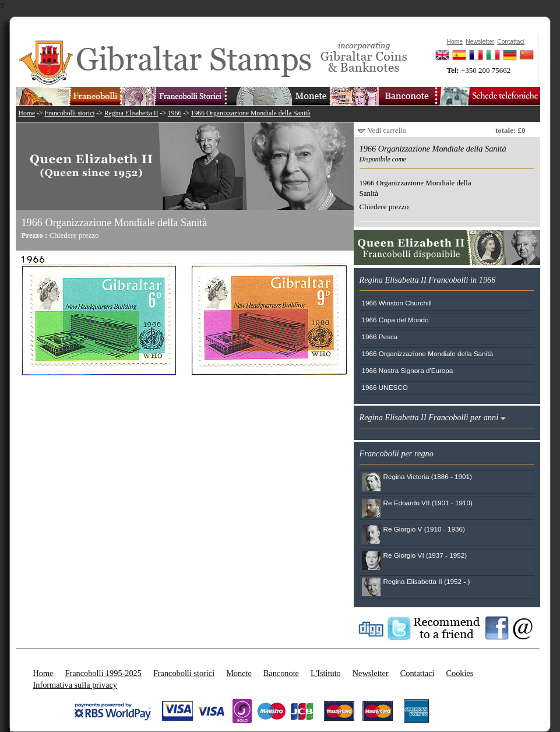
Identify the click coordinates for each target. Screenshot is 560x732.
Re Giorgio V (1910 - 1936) (424, 529)
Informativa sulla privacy (75, 685)
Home (27, 113)
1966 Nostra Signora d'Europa (408, 370)
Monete (239, 673)
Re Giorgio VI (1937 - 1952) (425, 555)
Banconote (281, 673)
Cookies (459, 673)
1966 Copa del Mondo (395, 320)
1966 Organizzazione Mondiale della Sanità (251, 113)
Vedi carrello (387, 130)
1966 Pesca (380, 337)
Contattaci (418, 673)
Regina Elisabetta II (131, 113)
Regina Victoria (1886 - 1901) (428, 476)
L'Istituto (326, 673)
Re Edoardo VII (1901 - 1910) (428, 503)
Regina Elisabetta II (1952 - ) (427, 581)
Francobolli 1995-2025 (103, 673)
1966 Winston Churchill (397, 303)
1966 (175, 113)
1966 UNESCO (385, 387)
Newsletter (371, 673)
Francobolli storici (69, 113)
